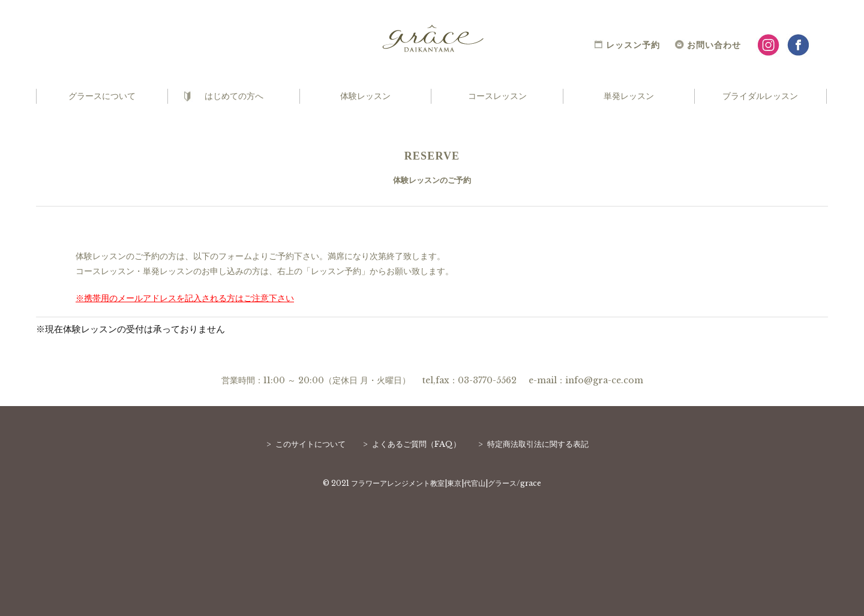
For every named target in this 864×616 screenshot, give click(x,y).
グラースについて (102, 96)
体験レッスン (365, 96)
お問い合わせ (714, 45)
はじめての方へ (234, 96)
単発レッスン (629, 96)
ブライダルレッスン (760, 96)
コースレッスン (497, 96)
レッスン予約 (633, 45)
